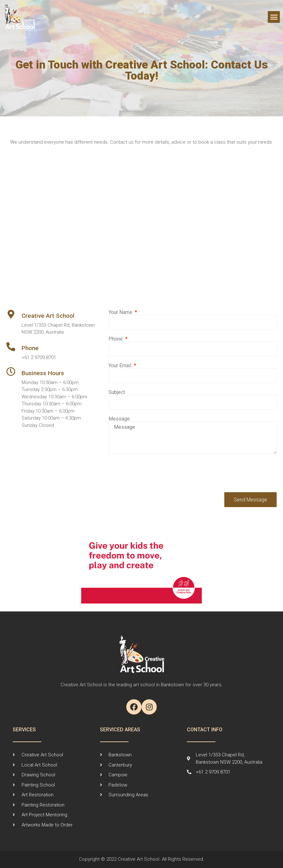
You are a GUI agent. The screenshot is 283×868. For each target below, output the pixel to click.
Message (119, 419)
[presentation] (157, 473)
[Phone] (11, 347)
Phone (30, 348)
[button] (274, 17)
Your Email (121, 366)
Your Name (121, 312)
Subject (117, 392)
